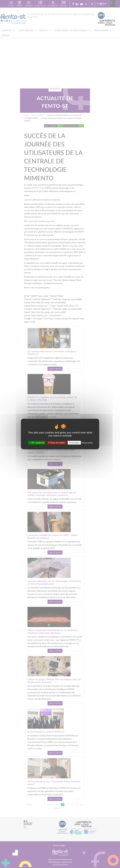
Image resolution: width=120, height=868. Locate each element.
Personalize (74, 443)
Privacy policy (87, 443)
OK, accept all (37, 443)
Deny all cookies (57, 443)
